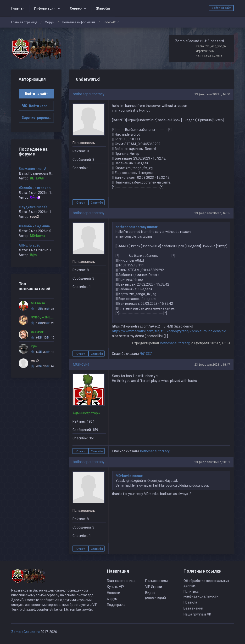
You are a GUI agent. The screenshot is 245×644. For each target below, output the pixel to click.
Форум (50, 22)
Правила (190, 602)
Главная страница (24, 22)
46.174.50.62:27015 (209, 56)
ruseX (35, 217)
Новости (114, 593)
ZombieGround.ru (25, 632)
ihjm (33, 255)
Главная (18, 8)
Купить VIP (115, 587)
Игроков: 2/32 (205, 51)
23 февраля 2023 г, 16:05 (212, 213)
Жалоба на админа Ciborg (40, 226)
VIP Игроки (154, 587)
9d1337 (146, 354)
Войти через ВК (38, 106)
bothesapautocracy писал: (137, 227)
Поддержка (116, 605)
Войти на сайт (221, 8)
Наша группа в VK (197, 614)
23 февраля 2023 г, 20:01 (212, 462)
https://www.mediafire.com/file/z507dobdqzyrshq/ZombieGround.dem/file (169, 331)
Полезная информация (79, 22)
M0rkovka (81, 364)
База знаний (193, 608)
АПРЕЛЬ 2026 (29, 245)
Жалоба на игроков (35, 188)
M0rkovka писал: (129, 476)
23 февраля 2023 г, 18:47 (212, 365)
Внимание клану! (32, 169)
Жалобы (103, 8)
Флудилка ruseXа (33, 207)
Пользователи (156, 581)
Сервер (76, 8)
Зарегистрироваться (38, 118)
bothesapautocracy (89, 94)
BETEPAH (37, 178)
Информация (45, 8)
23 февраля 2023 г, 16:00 (212, 94)
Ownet (35, 197)
